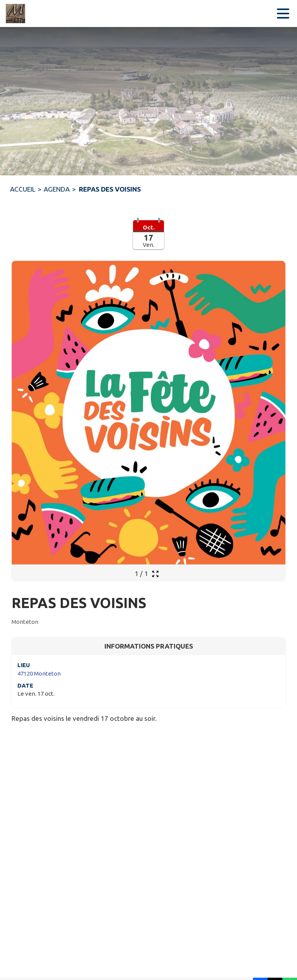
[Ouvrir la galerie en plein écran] (155, 574)
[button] (148, 239)
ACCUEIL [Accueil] (23, 189)
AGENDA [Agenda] (57, 189)
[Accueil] (15, 14)
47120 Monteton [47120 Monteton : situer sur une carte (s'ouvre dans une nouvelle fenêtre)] (39, 673)
